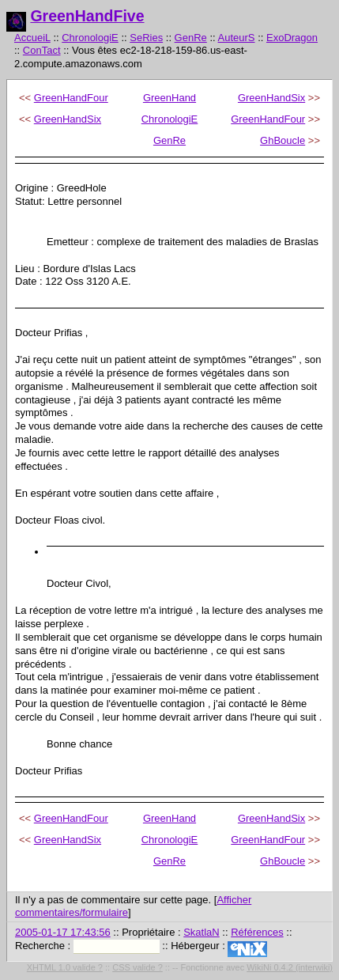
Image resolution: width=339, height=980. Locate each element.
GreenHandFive (87, 16)
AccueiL (32, 38)
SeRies (146, 38)
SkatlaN (202, 932)
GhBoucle (282, 140)
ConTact (42, 50)
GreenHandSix (271, 98)
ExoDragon (292, 38)
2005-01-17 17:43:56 (63, 932)
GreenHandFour (71, 98)
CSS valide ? (137, 967)
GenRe (191, 38)
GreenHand (169, 98)
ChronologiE (90, 38)
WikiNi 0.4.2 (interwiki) (290, 967)
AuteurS (237, 38)
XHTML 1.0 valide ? (65, 967)
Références (257, 932)
